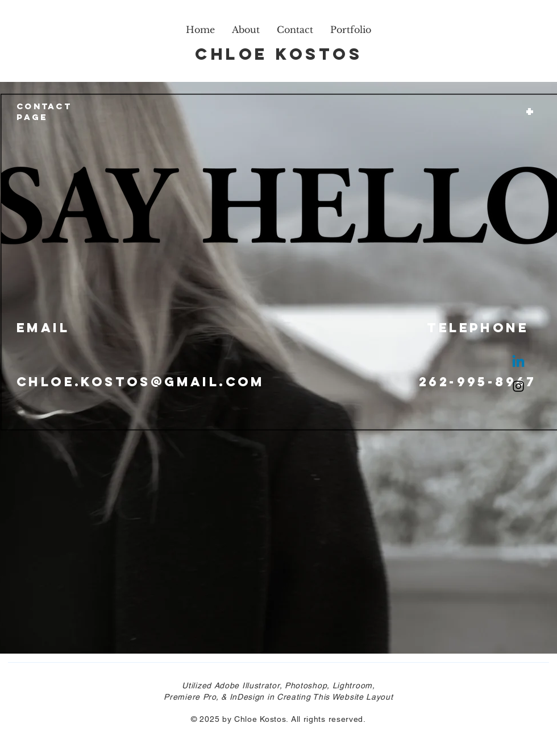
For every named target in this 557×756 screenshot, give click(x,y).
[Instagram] (518, 386)
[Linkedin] (518, 362)
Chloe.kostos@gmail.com (141, 382)
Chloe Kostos (278, 54)
